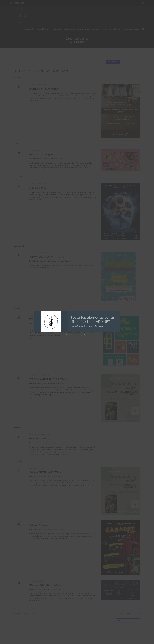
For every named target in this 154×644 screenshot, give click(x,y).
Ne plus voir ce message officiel (77, 335)
